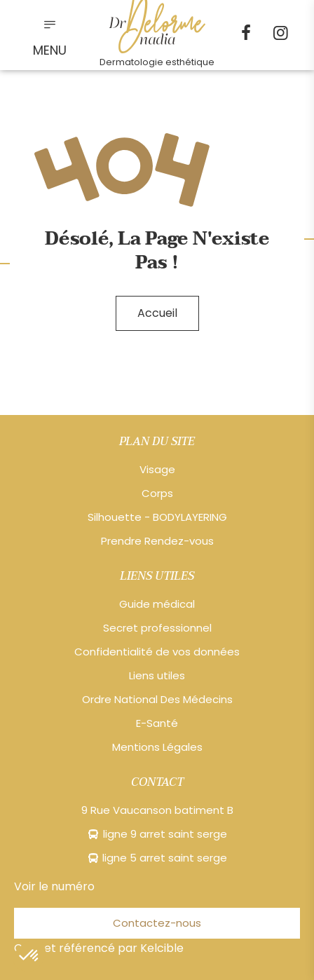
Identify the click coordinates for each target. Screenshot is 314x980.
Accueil (157, 313)
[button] (29, 956)
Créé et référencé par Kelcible (99, 948)
